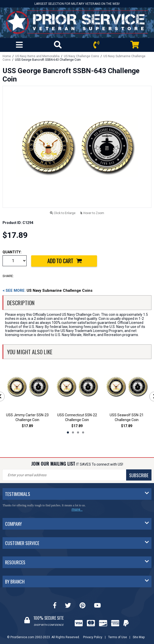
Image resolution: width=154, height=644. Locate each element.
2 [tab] (73, 432)
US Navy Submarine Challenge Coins (47, 290)
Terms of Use (118, 637)
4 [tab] (83, 432)
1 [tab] (68, 432)
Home (7, 56)
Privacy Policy (93, 637)
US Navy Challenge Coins (81, 56)
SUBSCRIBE (139, 475)
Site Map (139, 637)
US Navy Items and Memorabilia (37, 56)
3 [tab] (78, 432)
